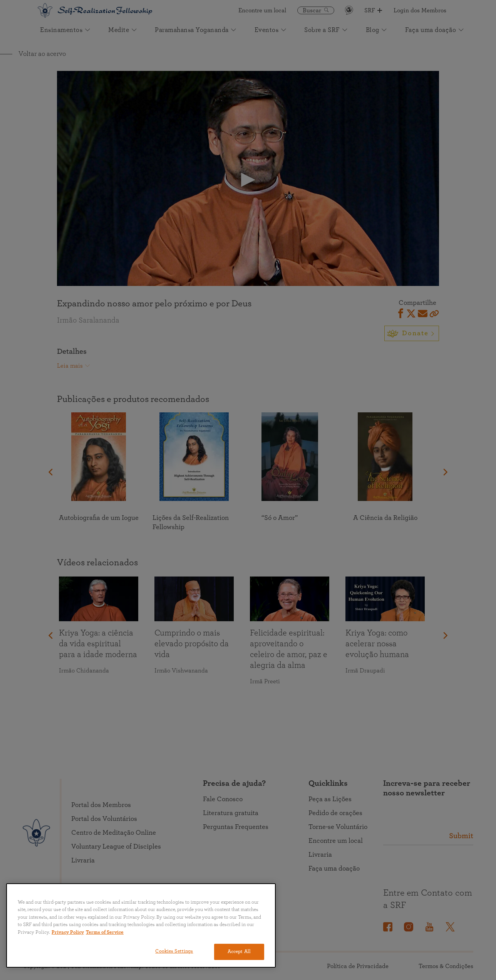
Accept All (239, 952)
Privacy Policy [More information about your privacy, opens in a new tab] (68, 932)
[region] (141, 925)
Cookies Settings (174, 951)
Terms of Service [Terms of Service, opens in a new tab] (105, 932)
